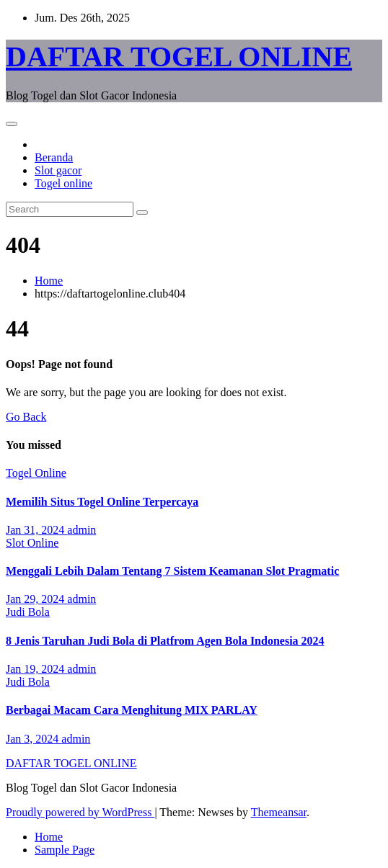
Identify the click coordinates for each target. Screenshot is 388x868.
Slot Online (32, 543)
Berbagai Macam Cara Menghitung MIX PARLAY (132, 710)
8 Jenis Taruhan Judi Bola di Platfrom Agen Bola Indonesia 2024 (165, 641)
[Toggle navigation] (12, 124)
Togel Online (36, 473)
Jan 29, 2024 (36, 599)
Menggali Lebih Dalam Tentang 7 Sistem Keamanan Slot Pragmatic (172, 571)
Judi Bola (28, 612)
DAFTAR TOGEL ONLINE (179, 57)
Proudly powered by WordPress (80, 812)
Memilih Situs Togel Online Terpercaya (102, 502)
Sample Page (65, 850)
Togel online (63, 183)
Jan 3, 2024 (34, 739)
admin (81, 530)
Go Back (26, 417)
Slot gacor (58, 170)
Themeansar (279, 812)
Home (49, 281)
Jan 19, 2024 (36, 669)
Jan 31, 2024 (36, 530)
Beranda (54, 157)
